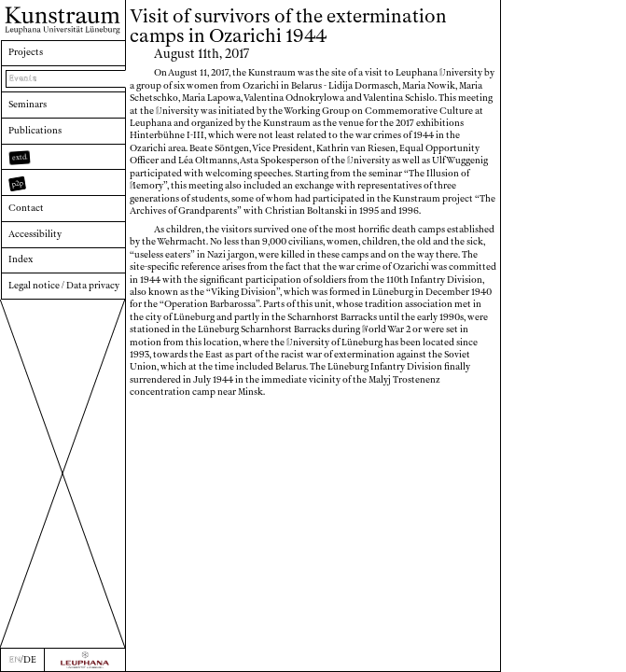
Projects (26, 52)
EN (14, 660)
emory (146, 186)
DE (30, 660)
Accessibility (35, 234)
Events (22, 78)
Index (21, 259)
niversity (461, 73)
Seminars (28, 105)
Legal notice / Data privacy (64, 286)
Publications (35, 131)
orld (374, 329)
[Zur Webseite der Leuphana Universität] (85, 660)
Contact (26, 208)
